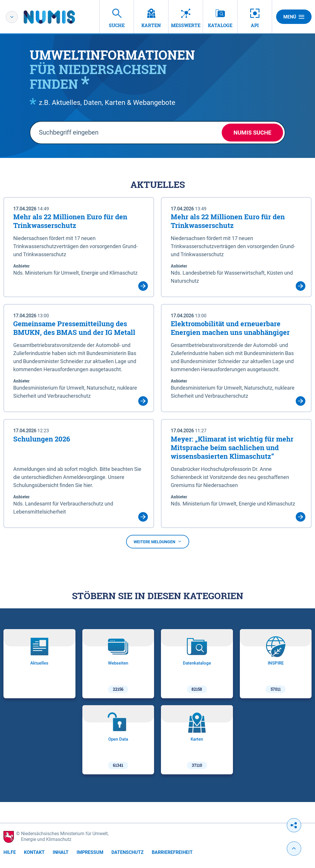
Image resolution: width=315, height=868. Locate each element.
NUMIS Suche (252, 133)
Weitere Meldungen (158, 542)
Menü (294, 17)
